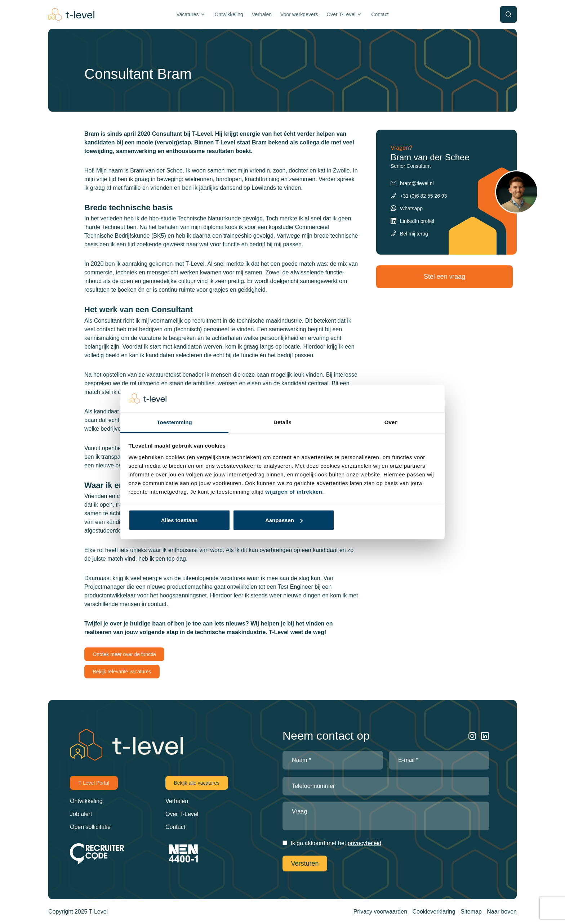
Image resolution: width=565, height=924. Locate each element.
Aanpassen (284, 520)
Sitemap (471, 911)
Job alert (81, 814)
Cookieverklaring (434, 911)
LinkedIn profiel (417, 221)
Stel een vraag (446, 277)
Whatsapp (411, 208)
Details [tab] (282, 422)
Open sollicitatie (90, 827)
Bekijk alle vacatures (197, 783)
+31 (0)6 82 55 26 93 (423, 196)
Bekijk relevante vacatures (122, 672)
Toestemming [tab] (174, 422)
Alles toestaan (179, 520)
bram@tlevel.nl (417, 183)
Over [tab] (391, 422)
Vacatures (187, 14)
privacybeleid (364, 843)
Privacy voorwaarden (380, 911)
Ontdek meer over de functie (125, 654)
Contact (380, 14)
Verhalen (262, 14)
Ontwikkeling (229, 14)
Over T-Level (341, 14)
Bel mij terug (414, 234)
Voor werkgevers (299, 14)
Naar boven (502, 911)
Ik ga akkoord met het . (337, 843)
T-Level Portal (94, 783)
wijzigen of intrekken (294, 492)
